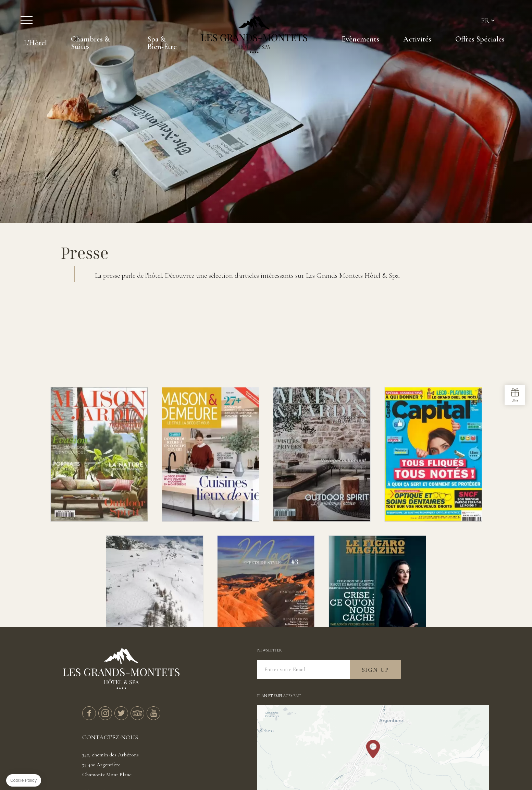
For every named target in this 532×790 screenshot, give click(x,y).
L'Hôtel (35, 43)
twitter (121, 713)
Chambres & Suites (90, 43)
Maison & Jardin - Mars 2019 (322, 515)
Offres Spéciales (480, 39)
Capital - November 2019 (433, 515)
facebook (89, 713)
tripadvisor (137, 713)
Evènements (360, 39)
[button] (373, 749)
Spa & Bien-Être (162, 43)
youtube (153, 713)
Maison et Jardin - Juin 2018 (99, 515)
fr (485, 21)
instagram (105, 713)
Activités (417, 39)
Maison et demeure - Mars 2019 (211, 515)
